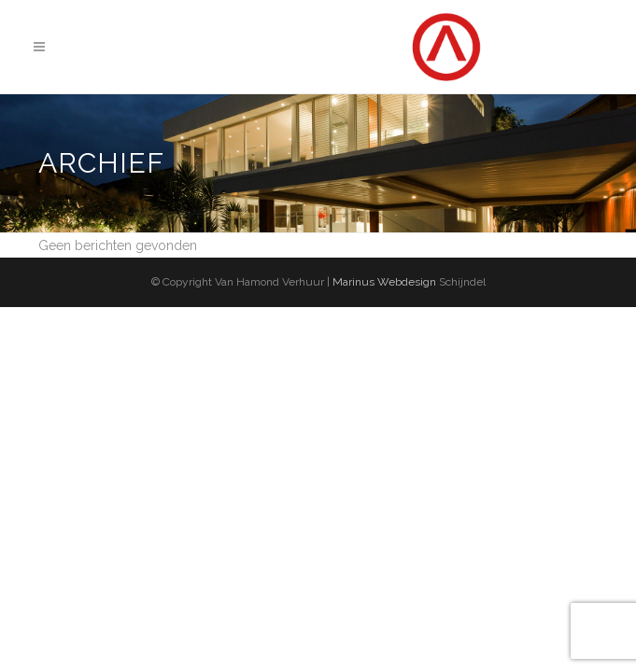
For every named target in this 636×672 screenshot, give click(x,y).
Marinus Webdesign (383, 282)
